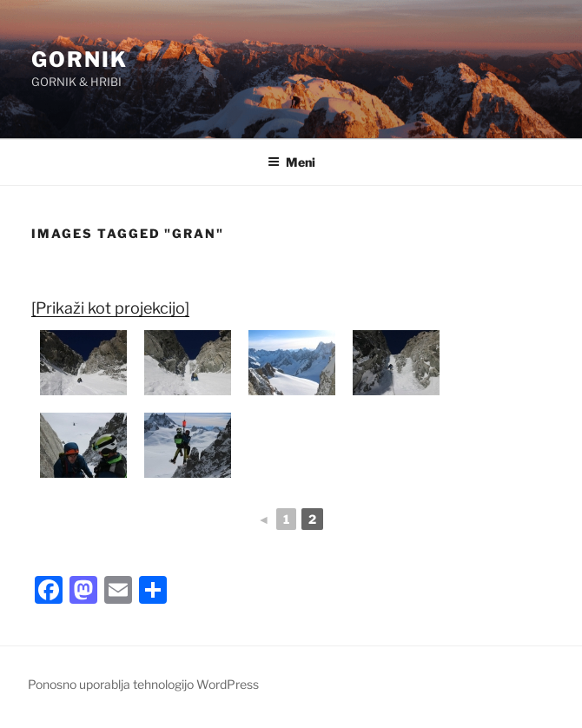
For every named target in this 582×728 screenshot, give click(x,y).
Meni (291, 162)
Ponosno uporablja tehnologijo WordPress (143, 684)
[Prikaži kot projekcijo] (110, 308)
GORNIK (79, 60)
